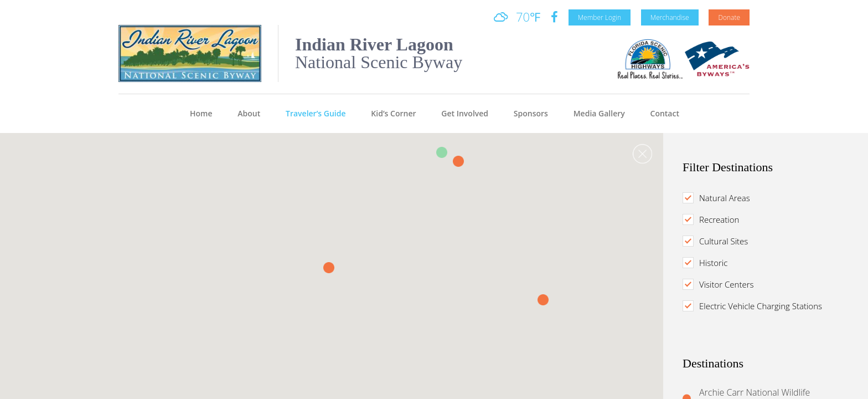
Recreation (714, 219)
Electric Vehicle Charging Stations (756, 306)
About (249, 113)
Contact (665, 113)
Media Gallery (599, 113)
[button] (458, 161)
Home (201, 113)
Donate (729, 17)
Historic (709, 263)
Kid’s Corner (393, 113)
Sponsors (531, 113)
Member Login (600, 17)
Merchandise (670, 17)
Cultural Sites (719, 241)
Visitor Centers (722, 284)
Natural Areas (720, 198)
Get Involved (465, 113)
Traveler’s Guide (316, 113)
